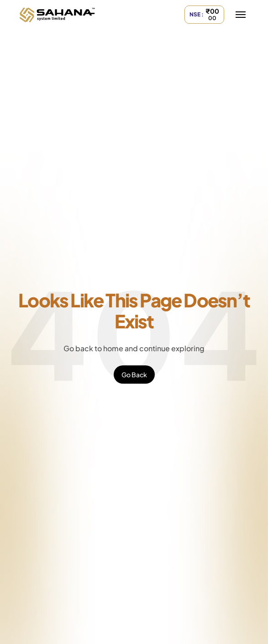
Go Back (134, 375)
